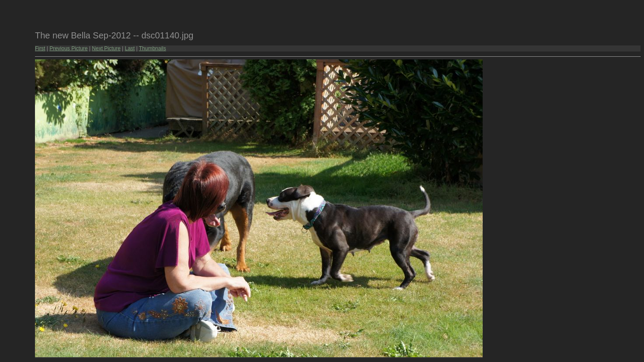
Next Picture (106, 48)
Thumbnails (153, 48)
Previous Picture (68, 48)
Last (130, 48)
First (40, 48)
